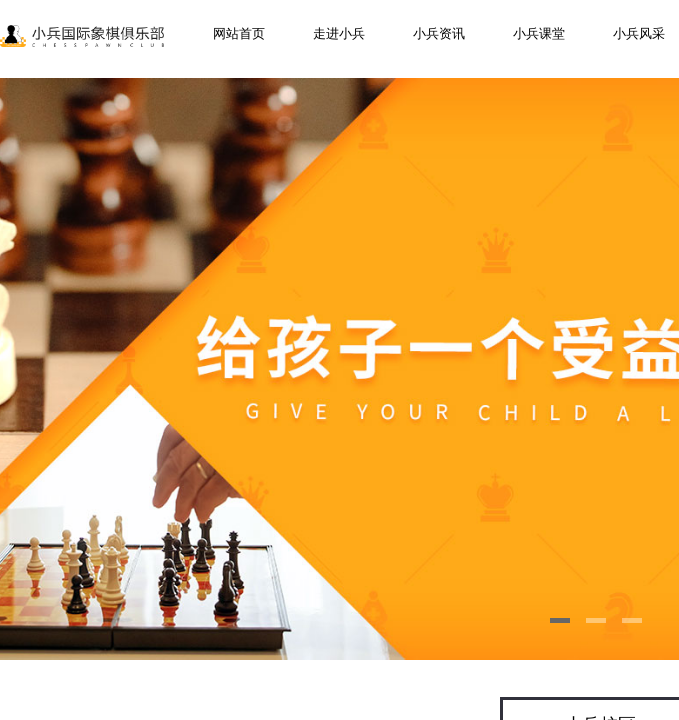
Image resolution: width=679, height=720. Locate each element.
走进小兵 (339, 33)
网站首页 (239, 33)
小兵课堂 (539, 33)
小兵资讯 (439, 33)
